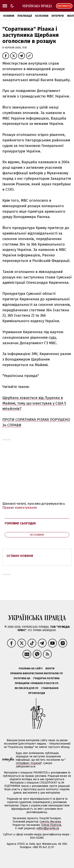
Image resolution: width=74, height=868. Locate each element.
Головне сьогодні (20, 523)
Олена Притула (51, 825)
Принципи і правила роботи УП (37, 683)
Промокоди (37, 693)
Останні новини (20, 556)
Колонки (42, 16)
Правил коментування (20, 508)
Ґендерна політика (46, 678)
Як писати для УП (26, 688)
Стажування (50, 688)
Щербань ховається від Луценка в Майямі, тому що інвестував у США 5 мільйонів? (34, 403)
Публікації (25, 16)
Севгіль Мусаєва (50, 822)
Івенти (50, 668)
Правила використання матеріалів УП (37, 673)
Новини (9, 16)
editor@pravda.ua (48, 828)
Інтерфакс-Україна (28, 763)
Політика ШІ (22, 678)
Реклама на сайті (31, 668)
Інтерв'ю (58, 16)
